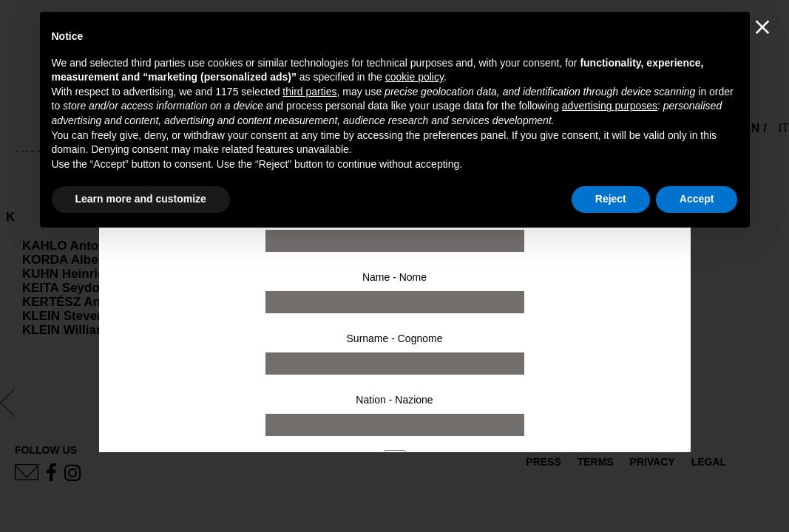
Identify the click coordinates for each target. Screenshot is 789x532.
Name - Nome (394, 277)
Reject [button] (611, 199)
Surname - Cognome (395, 338)
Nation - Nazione (394, 400)
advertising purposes (610, 106)
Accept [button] (697, 199)
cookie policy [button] (414, 77)
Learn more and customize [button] (141, 199)
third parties (309, 92)
